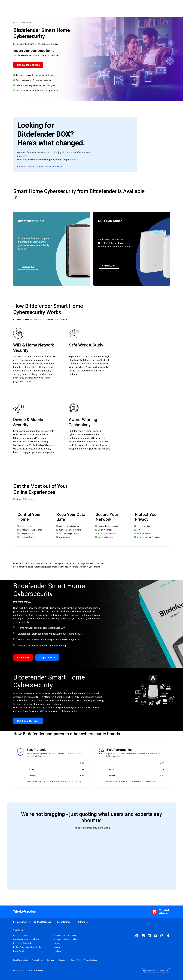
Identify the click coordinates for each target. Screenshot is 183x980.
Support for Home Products (65, 935)
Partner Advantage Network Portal (27, 947)
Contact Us (75, 960)
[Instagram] (162, 936)
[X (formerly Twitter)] (143, 936)
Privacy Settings (90, 960)
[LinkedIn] (149, 936)
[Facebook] (137, 936)
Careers (57, 947)
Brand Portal (18, 951)
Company (62, 960)
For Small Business (42, 922)
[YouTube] (156, 936)
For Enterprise (64, 922)
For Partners (83, 922)
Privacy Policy (38, 960)
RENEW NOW (56, 167)
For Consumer (20, 922)
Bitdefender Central (21, 935)
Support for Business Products (66, 939)
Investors (57, 943)
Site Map (51, 960)
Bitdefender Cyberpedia (23, 943)
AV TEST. (74, 781)
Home (16, 22)
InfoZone (57, 951)
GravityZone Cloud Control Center (27, 939)
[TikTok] (168, 936)
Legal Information (21, 960)
